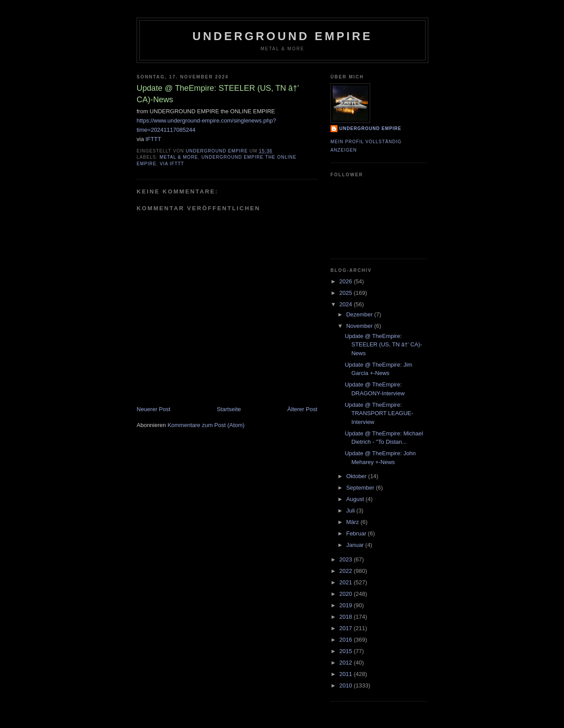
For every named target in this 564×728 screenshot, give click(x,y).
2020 (347, 594)
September (361, 488)
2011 (347, 674)
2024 (347, 304)
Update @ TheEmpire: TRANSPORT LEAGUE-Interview (379, 413)
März (354, 522)
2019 (347, 605)
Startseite (229, 409)
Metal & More (179, 157)
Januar (356, 545)
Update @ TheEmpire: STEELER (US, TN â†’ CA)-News (383, 345)
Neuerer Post (154, 409)
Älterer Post (302, 409)
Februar (357, 533)
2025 (347, 293)
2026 (347, 281)
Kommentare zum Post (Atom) (206, 425)
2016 (347, 640)
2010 (347, 685)
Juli (351, 511)
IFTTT (153, 139)
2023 (347, 559)
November (360, 326)
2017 (347, 628)
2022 (347, 571)
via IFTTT (172, 164)
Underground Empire (283, 36)
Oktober (357, 476)
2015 (347, 651)
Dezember (360, 314)
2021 (347, 582)
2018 (347, 617)
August (356, 499)
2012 (347, 663)
